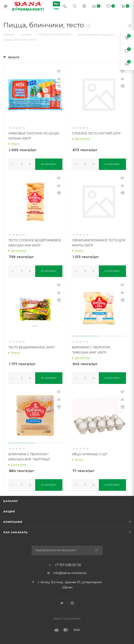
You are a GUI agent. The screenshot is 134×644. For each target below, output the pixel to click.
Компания (13, 520)
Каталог (11, 500)
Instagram (72, 601)
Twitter (62, 601)
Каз (55, 9)
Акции (9, 510)
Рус (55, 4)
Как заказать (15, 531)
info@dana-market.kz (70, 571)
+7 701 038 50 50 (68, 563)
